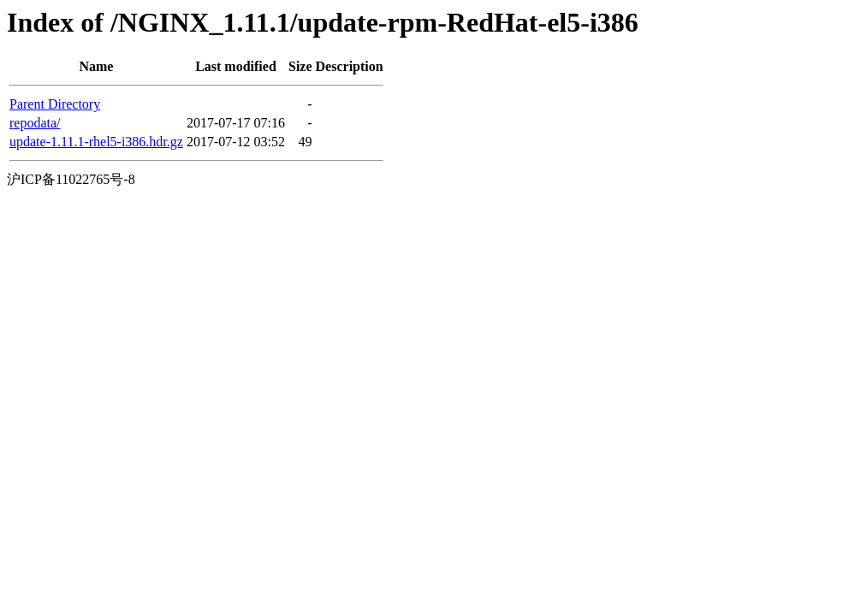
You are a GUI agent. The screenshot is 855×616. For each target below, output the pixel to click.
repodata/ (35, 123)
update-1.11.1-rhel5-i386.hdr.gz (96, 142)
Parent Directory (55, 104)
